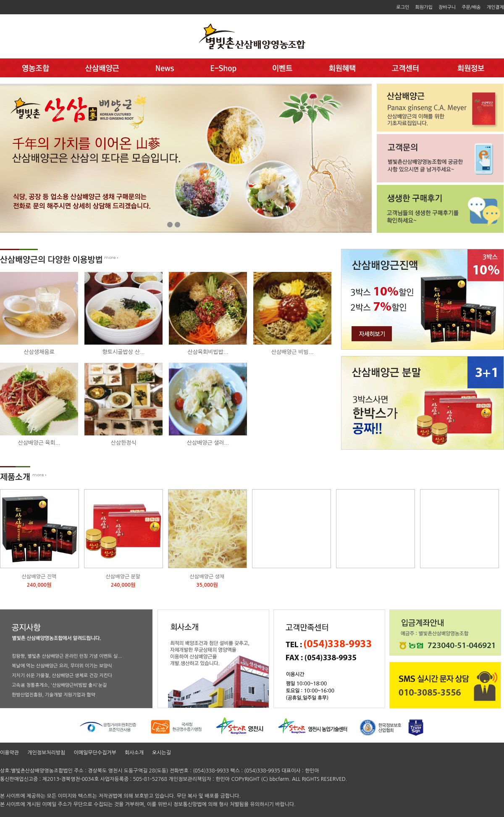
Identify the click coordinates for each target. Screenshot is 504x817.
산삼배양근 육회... (39, 443)
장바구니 (447, 7)
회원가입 (424, 7)
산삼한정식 (123, 443)
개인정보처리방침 (46, 753)
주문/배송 (471, 7)
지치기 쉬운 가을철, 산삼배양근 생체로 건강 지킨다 (62, 676)
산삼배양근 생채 (207, 577)
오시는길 (161, 753)
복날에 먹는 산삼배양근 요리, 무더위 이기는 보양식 (62, 666)
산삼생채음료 (39, 352)
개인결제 (495, 7)
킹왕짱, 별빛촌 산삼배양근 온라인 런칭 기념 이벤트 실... (67, 656)
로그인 (403, 7)
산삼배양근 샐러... (208, 443)
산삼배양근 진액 (39, 577)
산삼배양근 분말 (123, 577)
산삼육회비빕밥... (208, 352)
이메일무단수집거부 (95, 753)
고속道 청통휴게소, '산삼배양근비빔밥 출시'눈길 (59, 685)
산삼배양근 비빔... (293, 352)
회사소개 (134, 753)
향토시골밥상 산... (124, 352)
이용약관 (9, 753)
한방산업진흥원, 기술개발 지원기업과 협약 (54, 695)
